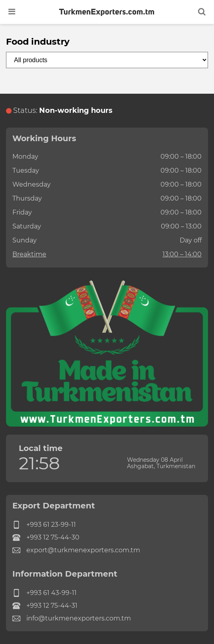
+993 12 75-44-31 (45, 606)
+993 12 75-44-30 (46, 538)
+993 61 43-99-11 (45, 593)
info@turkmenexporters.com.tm (72, 618)
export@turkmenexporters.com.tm (76, 550)
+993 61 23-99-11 (44, 525)
